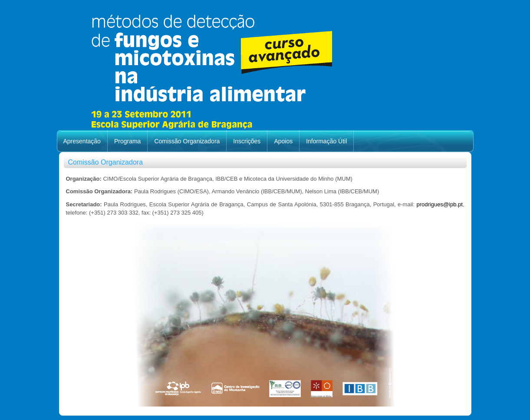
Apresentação (82, 141)
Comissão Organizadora (187, 141)
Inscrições (247, 141)
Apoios (283, 141)
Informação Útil (326, 141)
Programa (127, 141)
